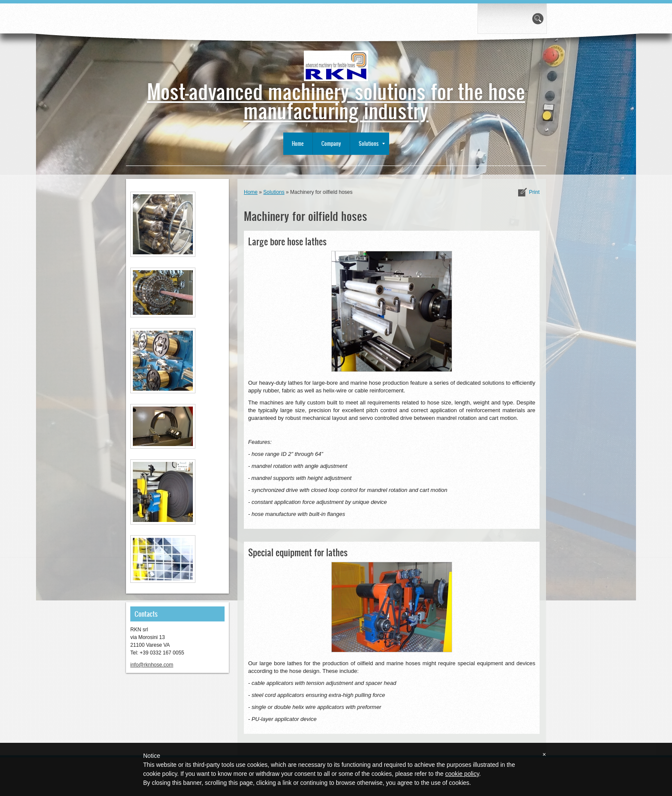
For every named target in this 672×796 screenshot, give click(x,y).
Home (298, 143)
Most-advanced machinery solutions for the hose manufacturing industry (336, 100)
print (534, 192)
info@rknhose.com (152, 665)
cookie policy (462, 774)
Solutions (372, 143)
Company (331, 143)
